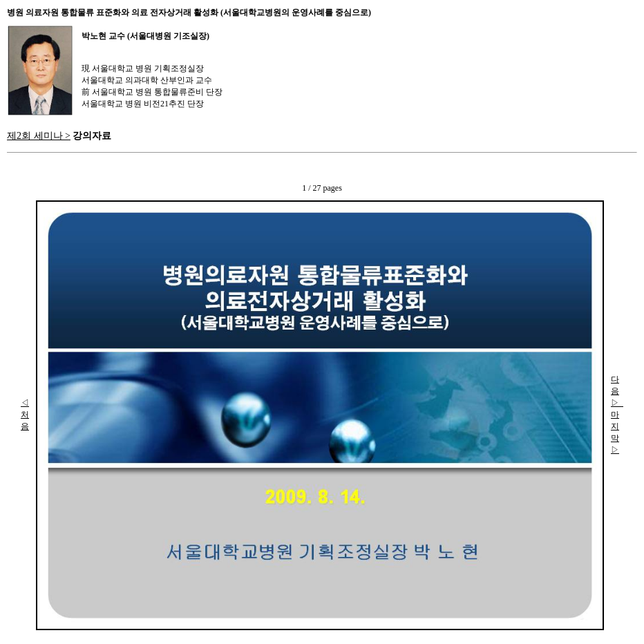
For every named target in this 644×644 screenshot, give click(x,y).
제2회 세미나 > (39, 135)
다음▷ (617, 391)
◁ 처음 (25, 415)
